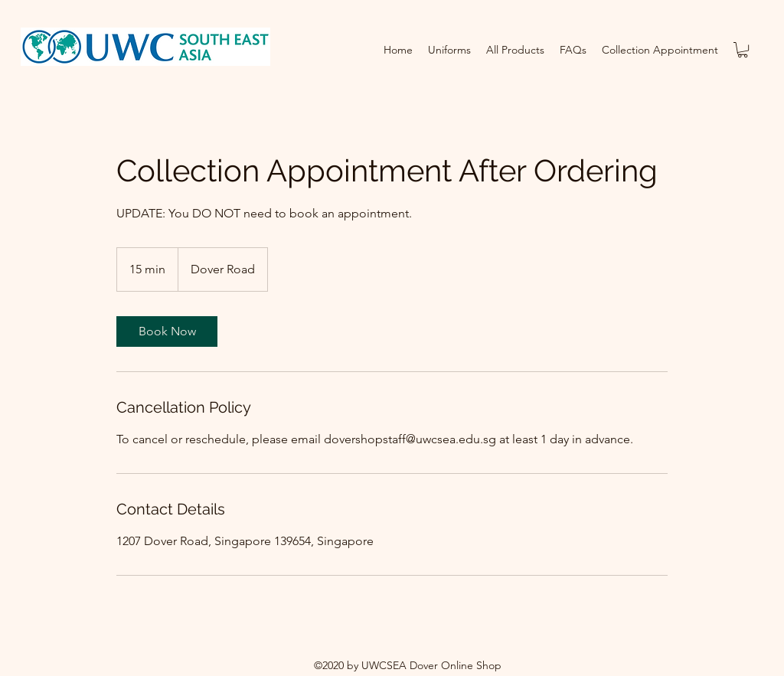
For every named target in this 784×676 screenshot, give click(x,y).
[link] (167, 331)
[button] (743, 50)
